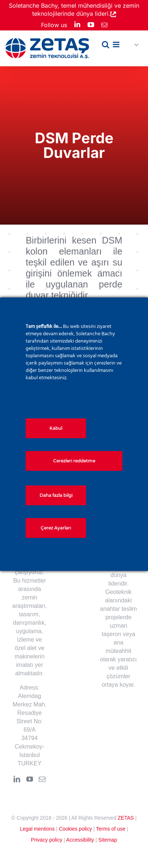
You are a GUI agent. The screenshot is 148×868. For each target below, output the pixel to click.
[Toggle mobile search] (106, 45)
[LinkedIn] (17, 779)
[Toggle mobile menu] (117, 45)
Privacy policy (47, 840)
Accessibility (80, 840)
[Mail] (42, 779)
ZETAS (126, 818)
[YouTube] (30, 779)
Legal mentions (37, 829)
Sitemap (108, 840)
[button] (133, 45)
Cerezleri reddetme (74, 461)
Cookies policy (75, 829)
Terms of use (111, 829)
